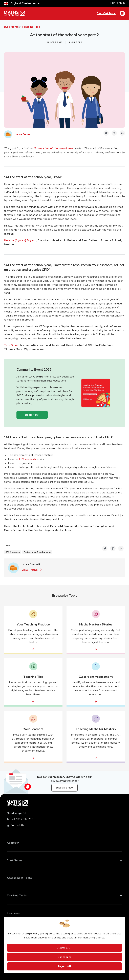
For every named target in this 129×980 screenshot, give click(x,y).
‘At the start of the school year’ (54, 148)
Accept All (64, 948)
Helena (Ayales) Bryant (20, 240)
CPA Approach (13, 552)
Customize (65, 957)
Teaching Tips (31, 27)
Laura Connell (24, 134)
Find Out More (106, 13)
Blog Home (11, 27)
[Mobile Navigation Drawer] (122, 13)
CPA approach (27, 459)
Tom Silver (11, 345)
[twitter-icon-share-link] (106, 133)
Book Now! (32, 415)
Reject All (65, 966)
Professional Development (37, 552)
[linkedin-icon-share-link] (122, 133)
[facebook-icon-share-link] (114, 133)
